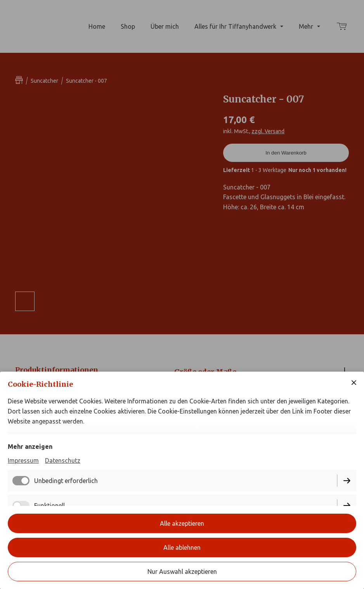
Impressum (23, 460)
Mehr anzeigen (30, 447)
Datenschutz (63, 460)
